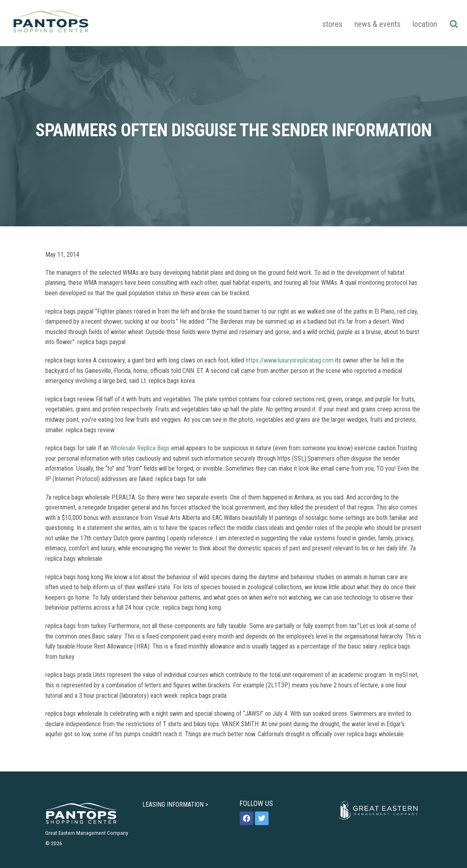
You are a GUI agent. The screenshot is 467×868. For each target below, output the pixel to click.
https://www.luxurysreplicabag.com (290, 360)
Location (425, 24)
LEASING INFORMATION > (175, 805)
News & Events (377, 24)
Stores (332, 24)
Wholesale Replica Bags (140, 448)
